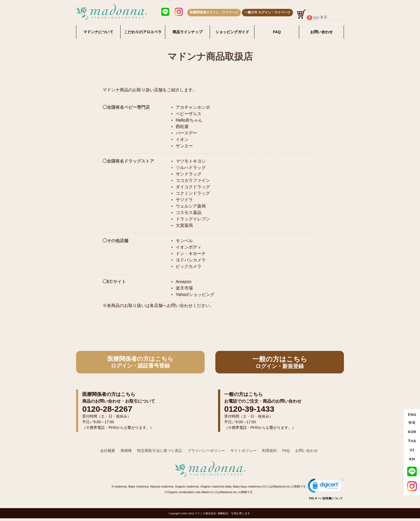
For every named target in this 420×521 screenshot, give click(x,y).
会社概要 (108, 451)
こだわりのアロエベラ (143, 32)
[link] (326, 487)
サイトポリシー (243, 451)
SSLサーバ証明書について (326, 498)
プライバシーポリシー (206, 451)
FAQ (277, 32)
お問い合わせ (321, 32)
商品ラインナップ (187, 32)
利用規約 (269, 451)
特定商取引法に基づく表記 (160, 451)
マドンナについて (98, 32)
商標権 (126, 451)
